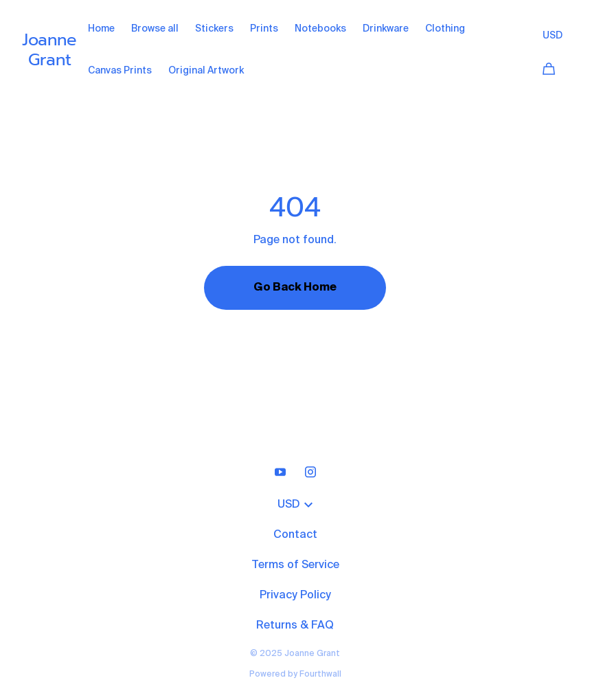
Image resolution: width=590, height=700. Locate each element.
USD (553, 36)
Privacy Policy (295, 596)
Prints (264, 29)
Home (101, 29)
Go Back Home (295, 288)
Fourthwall (320, 675)
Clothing (445, 29)
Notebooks (320, 29)
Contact (295, 535)
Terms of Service (295, 565)
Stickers (214, 29)
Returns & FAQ (295, 626)
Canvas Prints (120, 71)
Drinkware (386, 29)
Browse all (155, 29)
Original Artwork (206, 71)
